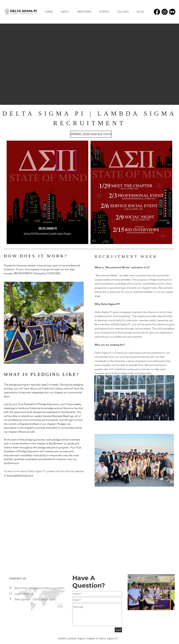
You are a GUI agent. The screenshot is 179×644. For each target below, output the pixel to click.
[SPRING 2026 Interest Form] (91, 134)
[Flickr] (172, 12)
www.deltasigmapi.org (20, 475)
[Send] (118, 630)
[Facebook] (157, 12)
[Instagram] (165, 12)
